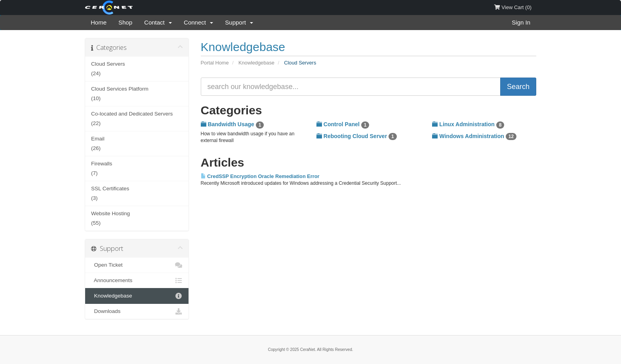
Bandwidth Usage (232, 125)
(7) (137, 168)
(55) (137, 217)
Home (99, 22)
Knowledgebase (256, 63)
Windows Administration (474, 136)
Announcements (137, 281)
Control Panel (343, 125)
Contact (158, 22)
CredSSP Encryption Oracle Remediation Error (260, 176)
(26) (137, 143)
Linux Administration (468, 125)
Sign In (521, 22)
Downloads (137, 311)
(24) (137, 68)
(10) (137, 93)
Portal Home (215, 63)
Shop (125, 22)
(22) (137, 118)
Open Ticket (137, 265)
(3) (137, 192)
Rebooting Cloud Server (357, 136)
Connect (198, 22)
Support (239, 22)
